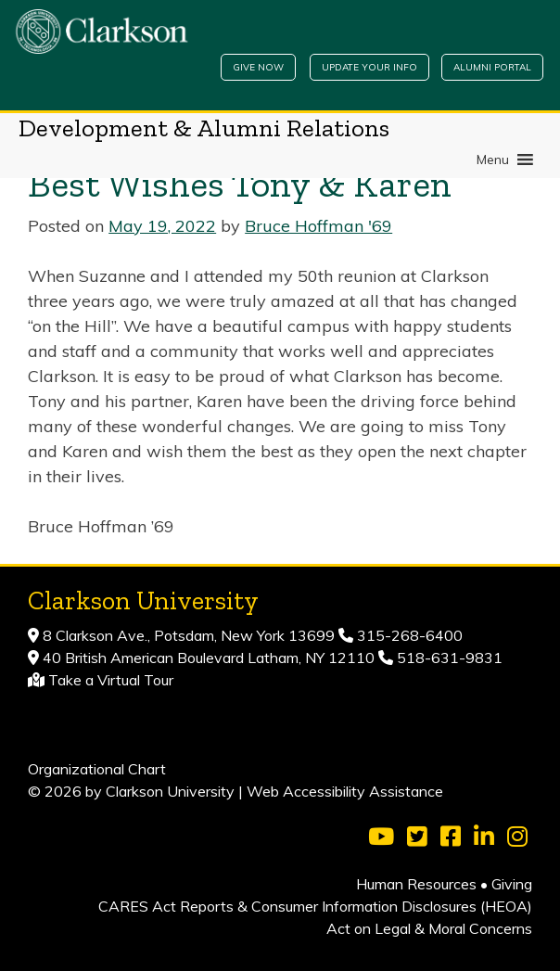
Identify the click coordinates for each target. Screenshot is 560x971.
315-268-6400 (408, 635)
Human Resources (416, 884)
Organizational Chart (97, 769)
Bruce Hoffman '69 (318, 226)
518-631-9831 (448, 658)
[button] (493, 160)
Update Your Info (369, 67)
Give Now (258, 67)
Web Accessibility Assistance (345, 791)
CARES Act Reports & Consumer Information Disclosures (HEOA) (315, 906)
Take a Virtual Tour (111, 680)
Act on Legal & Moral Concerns (429, 928)
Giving (512, 884)
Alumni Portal (492, 67)
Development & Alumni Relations (204, 128)
